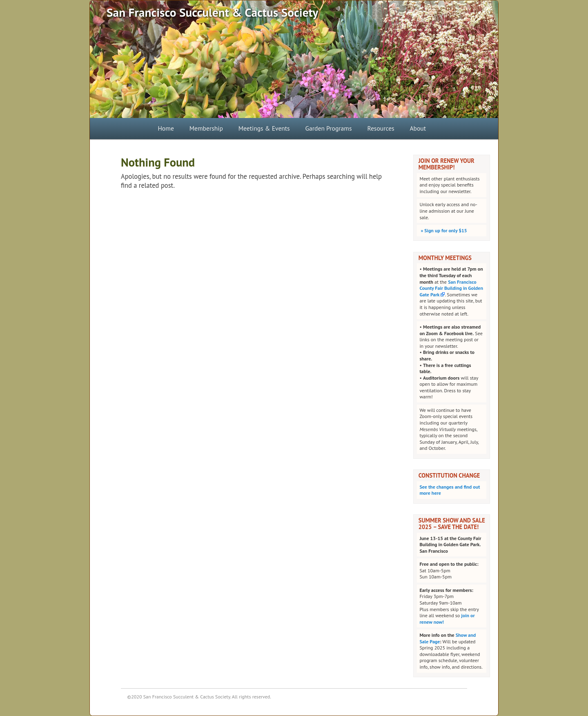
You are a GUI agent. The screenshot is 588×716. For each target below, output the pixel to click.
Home (166, 128)
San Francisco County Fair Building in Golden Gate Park (451, 288)
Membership (206, 128)
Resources (381, 128)
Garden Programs (329, 128)
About (418, 128)
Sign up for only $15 (443, 230)
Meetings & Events (264, 128)
